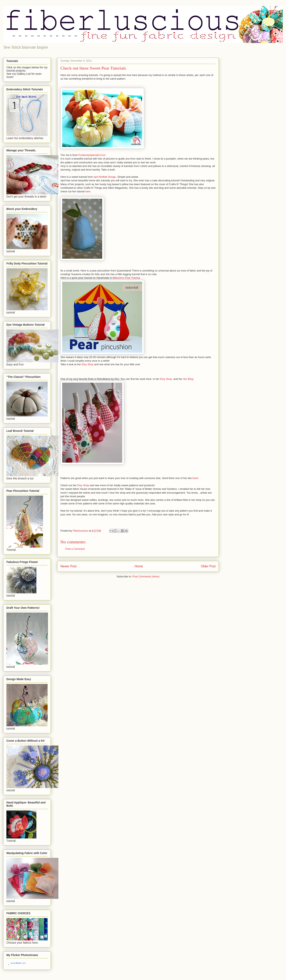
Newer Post (68, 566)
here (88, 191)
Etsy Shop (87, 364)
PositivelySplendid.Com (92, 155)
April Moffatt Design (105, 177)
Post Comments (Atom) (146, 576)
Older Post (208, 566)
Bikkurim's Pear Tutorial (126, 278)
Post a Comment (75, 549)
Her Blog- (188, 379)
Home (139, 566)
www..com (18, 963)
